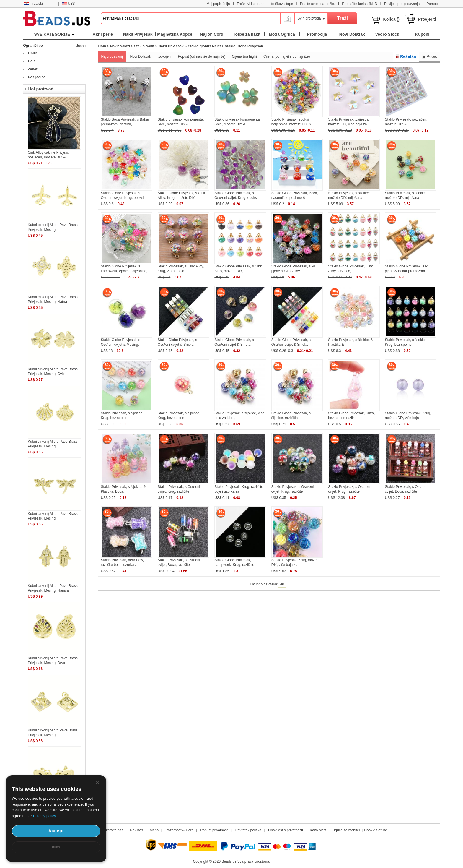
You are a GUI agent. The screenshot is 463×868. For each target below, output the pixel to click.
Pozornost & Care (179, 830)
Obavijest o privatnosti (286, 830)
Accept (56, 831)
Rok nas (136, 830)
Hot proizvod (41, 89)
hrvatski (33, 4)
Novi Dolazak (140, 56)
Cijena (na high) (244, 56)
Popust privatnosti (214, 830)
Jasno (81, 46)
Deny (56, 847)
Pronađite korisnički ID (360, 4)
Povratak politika (248, 830)
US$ (68, 4)
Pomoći (433, 4)
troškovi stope (282, 4)
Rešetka (406, 56)
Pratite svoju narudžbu (318, 4)
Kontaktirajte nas (110, 830)
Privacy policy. (45, 816)
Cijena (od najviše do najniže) (287, 56)
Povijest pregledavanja (402, 4)
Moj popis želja (218, 4)
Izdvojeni (164, 56)
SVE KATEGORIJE (54, 34)
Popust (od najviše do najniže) (202, 56)
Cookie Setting (376, 830)
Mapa (154, 830)
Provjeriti (427, 19)
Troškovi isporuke (251, 4)
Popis (429, 56)
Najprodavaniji (112, 56)
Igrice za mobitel (347, 830)
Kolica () (391, 19)
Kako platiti (318, 830)
